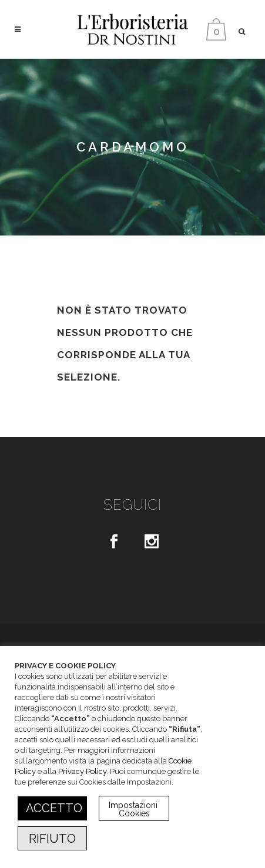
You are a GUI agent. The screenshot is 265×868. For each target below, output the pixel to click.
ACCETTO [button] (54, 808)
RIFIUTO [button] (52, 839)
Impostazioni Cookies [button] (134, 809)
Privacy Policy (82, 771)
